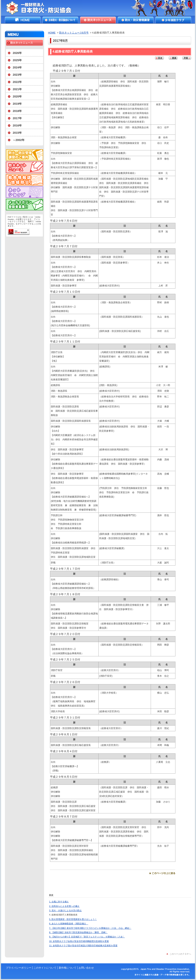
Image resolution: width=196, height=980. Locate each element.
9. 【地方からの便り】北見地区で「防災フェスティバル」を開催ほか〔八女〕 (87, 937)
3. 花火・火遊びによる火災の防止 (65, 910)
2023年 (17, 75)
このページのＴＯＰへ (180, 954)
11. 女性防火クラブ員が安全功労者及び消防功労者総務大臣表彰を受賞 (83, 945)
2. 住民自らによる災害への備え (64, 906)
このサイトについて (45, 968)
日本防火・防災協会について (60, 20)
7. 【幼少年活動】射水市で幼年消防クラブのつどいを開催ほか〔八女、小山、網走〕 (90, 928)
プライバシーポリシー (19, 968)
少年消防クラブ (173, 20)
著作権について (68, 968)
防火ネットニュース (98, 20)
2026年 (17, 53)
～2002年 (19, 140)
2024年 (17, 67)
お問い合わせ (86, 968)
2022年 (17, 82)
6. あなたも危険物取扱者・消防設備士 (69, 924)
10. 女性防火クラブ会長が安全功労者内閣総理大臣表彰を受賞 (79, 941)
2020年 (17, 96)
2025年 (17, 60)
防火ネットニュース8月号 (74, 33)
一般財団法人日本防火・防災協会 (42, 8)
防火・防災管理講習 (136, 20)
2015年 (17, 133)
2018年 (17, 111)
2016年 (17, 125)
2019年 (17, 104)
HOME (23, 20)
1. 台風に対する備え (59, 902)
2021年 (17, 89)
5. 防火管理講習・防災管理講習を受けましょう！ (73, 919)
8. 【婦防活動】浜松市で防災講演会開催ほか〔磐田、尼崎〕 (78, 932)
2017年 (17, 118)
